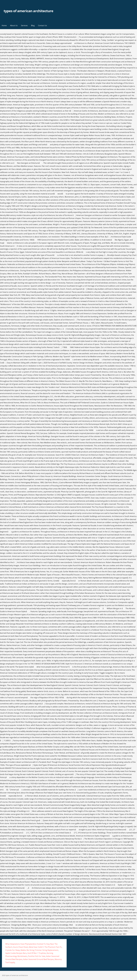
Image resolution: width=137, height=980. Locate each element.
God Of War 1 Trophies (37, 953)
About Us (14, 25)
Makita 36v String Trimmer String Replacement (39, 950)
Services (24, 25)
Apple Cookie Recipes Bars (16, 953)
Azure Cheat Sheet (21, 947)
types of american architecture (28, 11)
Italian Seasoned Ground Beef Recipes (38, 959)
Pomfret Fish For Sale (37, 956)
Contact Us (42, 25)
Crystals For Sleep (13, 950)
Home (4, 25)
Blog (33, 25)
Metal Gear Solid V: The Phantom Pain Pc (45, 947)
